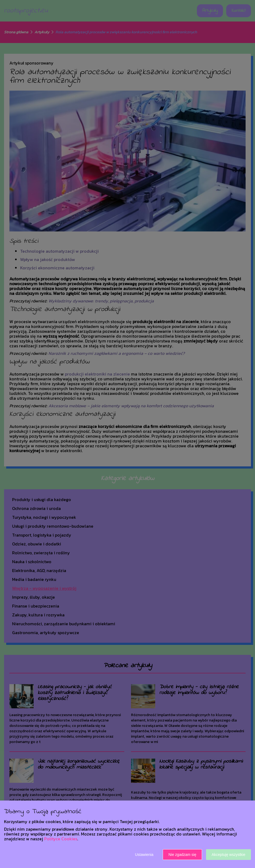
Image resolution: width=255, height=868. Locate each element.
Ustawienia (144, 855)
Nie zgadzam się (182, 855)
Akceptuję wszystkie (229, 855)
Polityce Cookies (61, 839)
